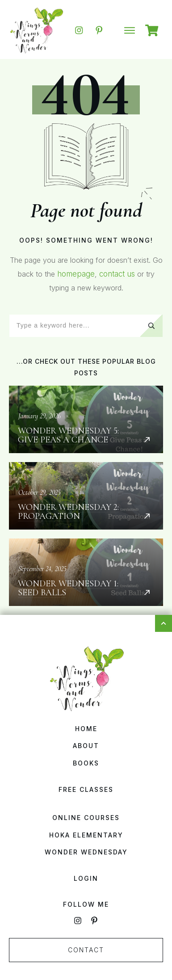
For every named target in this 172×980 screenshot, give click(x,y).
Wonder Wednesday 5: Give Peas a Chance (86, 419)
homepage (76, 274)
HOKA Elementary (86, 835)
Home (86, 729)
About (86, 746)
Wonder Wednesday (86, 852)
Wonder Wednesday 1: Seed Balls (86, 572)
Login (86, 878)
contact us (117, 274)
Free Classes (86, 789)
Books (86, 763)
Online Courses (86, 818)
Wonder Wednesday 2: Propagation (86, 496)
